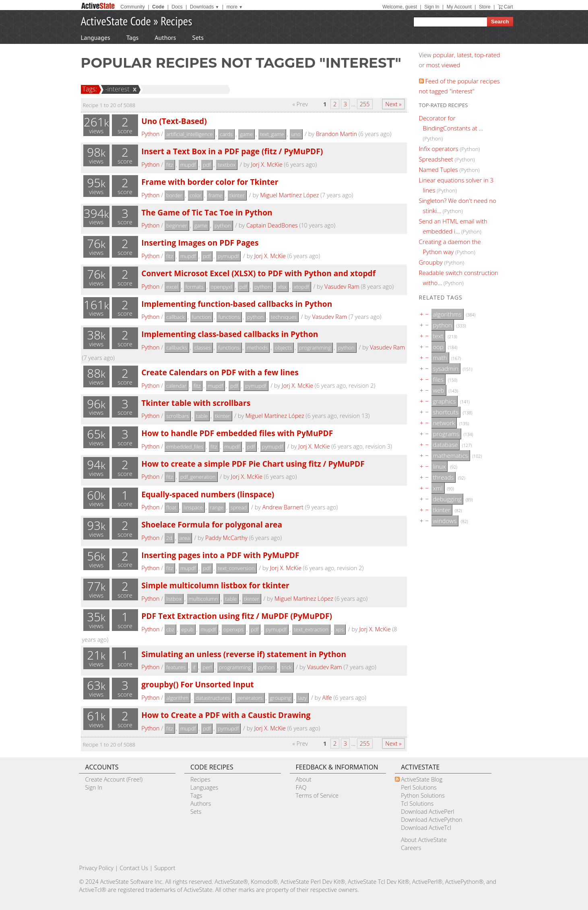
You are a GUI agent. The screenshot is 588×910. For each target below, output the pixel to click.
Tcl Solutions (417, 803)
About (304, 779)
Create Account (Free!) (114, 779)
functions (229, 317)
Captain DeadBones (272, 225)
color (195, 195)
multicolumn (203, 599)
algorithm (177, 698)
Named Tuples (438, 170)
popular (444, 55)
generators (250, 698)
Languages (96, 37)
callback (175, 317)
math (440, 358)
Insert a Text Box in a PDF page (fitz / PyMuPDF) (232, 151)
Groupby (431, 262)
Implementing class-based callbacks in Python (230, 334)
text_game (272, 134)
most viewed (443, 65)
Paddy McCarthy (226, 538)
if (194, 667)
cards (226, 134)
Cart (509, 7)
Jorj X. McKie (267, 164)
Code (158, 7)
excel (172, 287)
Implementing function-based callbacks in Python (237, 304)
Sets (198, 37)
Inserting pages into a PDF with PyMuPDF (220, 555)
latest (464, 55)
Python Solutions (423, 795)
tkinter (237, 195)
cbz (170, 629)
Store (485, 7)
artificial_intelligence (190, 134)
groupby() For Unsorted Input (197, 684)
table (202, 416)
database (446, 445)
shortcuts (446, 412)
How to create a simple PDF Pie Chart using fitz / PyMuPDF (253, 464)
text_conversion (236, 568)
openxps (233, 629)
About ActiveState (424, 840)
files (438, 379)
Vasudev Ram (342, 286)
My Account (459, 7)
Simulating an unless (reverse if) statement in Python (244, 654)
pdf (207, 165)
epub (188, 629)
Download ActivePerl (427, 812)
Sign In (432, 7)
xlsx (282, 287)
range (217, 507)
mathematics (451, 455)
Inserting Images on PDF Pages (200, 243)
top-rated (487, 55)
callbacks (177, 347)
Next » (393, 104)
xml (438, 488)
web (439, 390)
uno (296, 134)
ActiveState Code (116, 21)
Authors (165, 37)
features (176, 667)
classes (203, 347)
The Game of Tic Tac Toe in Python (207, 212)
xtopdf (301, 287)
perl (207, 667)
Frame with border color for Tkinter (210, 182)
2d (169, 538)
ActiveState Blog (422, 779)
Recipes (176, 21)
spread (239, 507)
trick (287, 667)
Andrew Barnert (283, 507)
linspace (193, 507)
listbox (174, 599)
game (246, 134)
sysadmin (446, 368)
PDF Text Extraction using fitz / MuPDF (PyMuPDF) (237, 616)
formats (195, 287)
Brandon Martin (336, 134)
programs (446, 434)
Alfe (327, 698)
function (202, 317)
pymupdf (228, 256)
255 (365, 104)
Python (150, 134)
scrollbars (177, 416)
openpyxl (222, 287)
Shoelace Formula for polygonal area (212, 524)
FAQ (301, 787)
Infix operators (439, 149)
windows (445, 521)
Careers (411, 848)
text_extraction (311, 629)
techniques (284, 317)
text (438, 336)
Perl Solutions (419, 787)
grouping (281, 698)
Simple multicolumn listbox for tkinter (215, 585)
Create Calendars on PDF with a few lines (220, 372)
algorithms (447, 314)
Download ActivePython (431, 820)
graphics (445, 401)
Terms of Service (317, 795)
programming (315, 347)
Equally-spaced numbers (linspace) (208, 494)
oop (438, 347)
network (444, 423)
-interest (116, 89)
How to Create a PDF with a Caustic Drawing (226, 715)
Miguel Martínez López (289, 195)
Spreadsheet (436, 159)
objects (283, 347)
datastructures (213, 698)
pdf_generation (198, 477)
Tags (132, 37)
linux (439, 466)
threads (444, 477)
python (223, 225)
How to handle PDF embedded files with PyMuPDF (237, 433)
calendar (176, 386)
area (185, 538)
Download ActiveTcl (426, 828)
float (171, 507)
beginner (177, 225)
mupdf (188, 165)
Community (133, 7)
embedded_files (185, 447)
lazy (302, 698)
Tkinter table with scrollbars (196, 403)
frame (215, 195)
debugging (447, 499)
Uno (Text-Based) (174, 121)
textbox (227, 165)
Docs (177, 7)
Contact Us (134, 868)
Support (165, 868)
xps (340, 629)
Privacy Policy (96, 868)
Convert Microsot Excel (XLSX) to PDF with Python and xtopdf (258, 273)
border (174, 195)
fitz (170, 165)
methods (257, 347)
